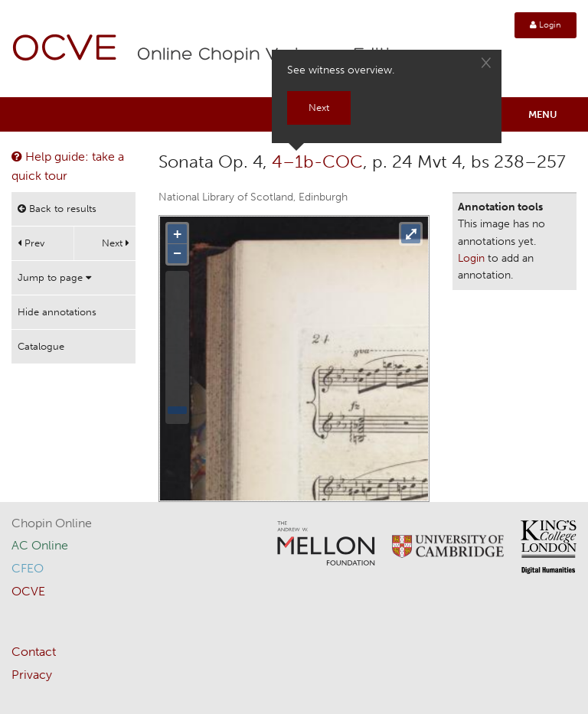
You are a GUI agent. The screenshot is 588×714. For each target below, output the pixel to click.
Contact (34, 652)
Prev (31, 243)
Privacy (32, 675)
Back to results (57, 209)
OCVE (65, 50)
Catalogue (41, 346)
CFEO (28, 568)
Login (546, 25)
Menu (543, 114)
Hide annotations (57, 312)
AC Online (40, 545)
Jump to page (54, 277)
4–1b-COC (317, 161)
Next (116, 243)
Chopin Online (52, 523)
